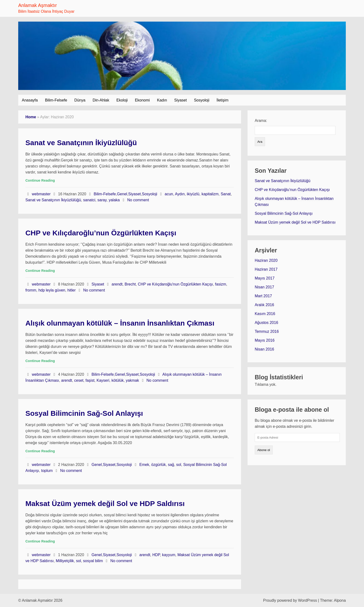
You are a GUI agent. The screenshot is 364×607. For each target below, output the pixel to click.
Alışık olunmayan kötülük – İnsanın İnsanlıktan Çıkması (120, 323)
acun (169, 194)
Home (31, 117)
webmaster (42, 194)
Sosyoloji (202, 100)
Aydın (180, 194)
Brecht (130, 284)
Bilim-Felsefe (56, 100)
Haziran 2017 (266, 269)
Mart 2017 (263, 296)
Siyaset (180, 100)
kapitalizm (210, 194)
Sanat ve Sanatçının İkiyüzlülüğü (81, 143)
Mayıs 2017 (265, 278)
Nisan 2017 (264, 287)
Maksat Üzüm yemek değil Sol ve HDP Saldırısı (105, 503)
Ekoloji (122, 100)
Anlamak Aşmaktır (38, 5)
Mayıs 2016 (265, 340)
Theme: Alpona (333, 600)
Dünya (80, 100)
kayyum (169, 555)
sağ (171, 465)
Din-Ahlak (101, 100)
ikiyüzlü (193, 194)
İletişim (222, 100)
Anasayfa (30, 100)
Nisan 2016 (264, 349)
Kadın (162, 100)
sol (179, 465)
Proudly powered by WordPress (290, 600)
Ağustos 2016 (266, 323)
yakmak (132, 380)
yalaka (114, 200)
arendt (117, 284)
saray (102, 200)
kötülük (118, 380)
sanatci (89, 200)
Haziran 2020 (266, 260)
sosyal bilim (93, 561)
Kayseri (103, 380)
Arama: (261, 121)
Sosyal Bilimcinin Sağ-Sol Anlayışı (84, 413)
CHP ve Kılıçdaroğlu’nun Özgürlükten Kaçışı (101, 233)
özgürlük (158, 465)
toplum (47, 471)
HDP (156, 555)
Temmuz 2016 (267, 331)
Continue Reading (40, 180)
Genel (122, 194)
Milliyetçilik (65, 561)
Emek (144, 465)
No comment (138, 200)
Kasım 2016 (265, 314)
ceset (79, 380)
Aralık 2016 (264, 305)
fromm (31, 290)
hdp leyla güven (52, 290)
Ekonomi (142, 100)
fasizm (220, 284)
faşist (90, 380)
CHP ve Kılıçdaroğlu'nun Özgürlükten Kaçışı (175, 284)
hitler (72, 290)
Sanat (226, 194)
